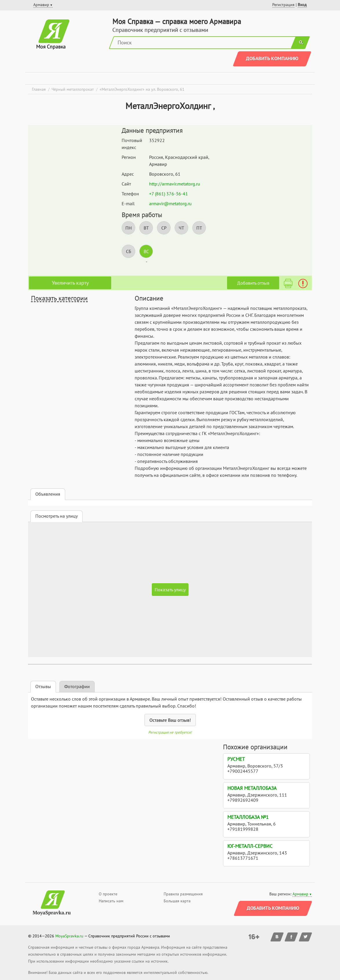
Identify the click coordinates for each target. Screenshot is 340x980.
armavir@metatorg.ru (170, 203)
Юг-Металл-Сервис (250, 846)
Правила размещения (183, 894)
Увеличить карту (70, 283)
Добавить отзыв (253, 283)
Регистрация (283, 5)
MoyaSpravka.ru (69, 936)
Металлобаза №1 (248, 817)
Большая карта (177, 901)
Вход (302, 5)
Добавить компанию (272, 59)
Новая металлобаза (252, 788)
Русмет (236, 759)
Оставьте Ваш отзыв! (170, 720)
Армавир (300, 894)
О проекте (108, 894)
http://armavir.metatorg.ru (175, 184)
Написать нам (111, 901)
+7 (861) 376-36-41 (169, 194)
